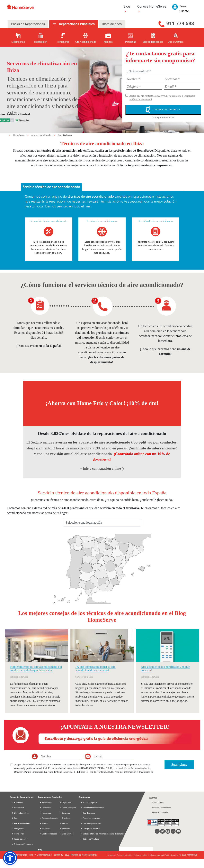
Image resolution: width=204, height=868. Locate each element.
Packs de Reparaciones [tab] (28, 24)
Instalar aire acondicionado (102, 221)
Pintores (64, 823)
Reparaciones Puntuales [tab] (76, 24)
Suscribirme (179, 764)
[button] (10, 858)
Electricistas (46, 803)
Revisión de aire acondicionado (156, 221)
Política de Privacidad (141, 100)
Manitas (44, 823)
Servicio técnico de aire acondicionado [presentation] (51, 187)
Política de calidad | (172, 855)
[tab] (51, 187)
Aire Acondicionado (41, 135)
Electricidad (18, 808)
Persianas (45, 829)
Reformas (64, 829)
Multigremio (18, 829)
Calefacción (46, 808)
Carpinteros (65, 803)
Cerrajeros (65, 813)
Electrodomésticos (21, 813)
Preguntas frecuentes (90, 818)
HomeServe (19, 135)
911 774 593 (180, 24)
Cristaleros (65, 818)
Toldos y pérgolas (68, 808)
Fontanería (17, 803)
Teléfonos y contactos (91, 823)
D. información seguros (23, 844)
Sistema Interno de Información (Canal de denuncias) (104, 834)
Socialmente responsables (92, 808)
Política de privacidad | (125, 855)
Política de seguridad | (157, 855)
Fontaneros (45, 813)
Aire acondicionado (21, 823)
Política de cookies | (141, 855)
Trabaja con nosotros (90, 829)
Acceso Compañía (160, 812)
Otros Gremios (66, 834)
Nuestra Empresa (89, 803)
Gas (15, 818)
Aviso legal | (112, 855)
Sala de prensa (88, 813)
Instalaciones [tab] (112, 24)
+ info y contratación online (102, 469)
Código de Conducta (90, 839)
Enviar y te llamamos (163, 110)
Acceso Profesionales (161, 808)
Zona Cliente (157, 803)
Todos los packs (20, 839)
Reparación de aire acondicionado (48, 221)
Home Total (18, 834)
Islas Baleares (65, 135)
